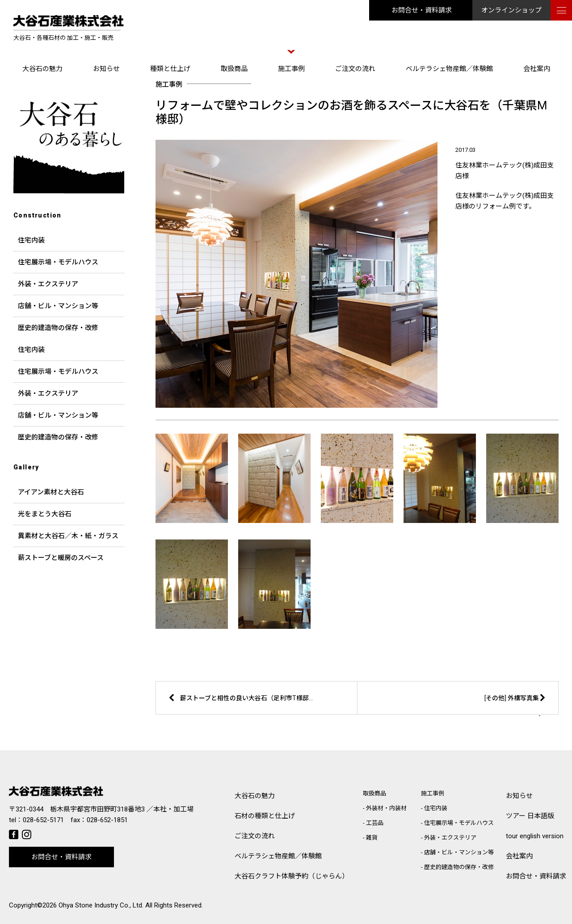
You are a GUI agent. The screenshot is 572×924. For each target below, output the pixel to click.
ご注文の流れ (355, 69)
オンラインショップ (511, 10)
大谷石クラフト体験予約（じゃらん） (292, 876)
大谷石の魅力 (42, 69)
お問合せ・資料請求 (422, 10)
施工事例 (291, 69)
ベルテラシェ (278, 856)
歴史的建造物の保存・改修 (58, 328)
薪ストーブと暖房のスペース (61, 558)
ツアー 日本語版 (530, 816)
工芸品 (375, 823)
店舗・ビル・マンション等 (58, 306)
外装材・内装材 (386, 808)
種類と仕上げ (170, 69)
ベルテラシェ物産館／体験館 (449, 69)
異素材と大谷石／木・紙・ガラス (68, 536)
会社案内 (537, 69)
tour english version (535, 836)
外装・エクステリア (48, 284)
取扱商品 (234, 69)
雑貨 (372, 838)
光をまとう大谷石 (45, 514)
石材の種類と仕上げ (265, 816)
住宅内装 (31, 240)
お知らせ (106, 69)
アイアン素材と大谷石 (51, 492)
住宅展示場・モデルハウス (58, 262)
